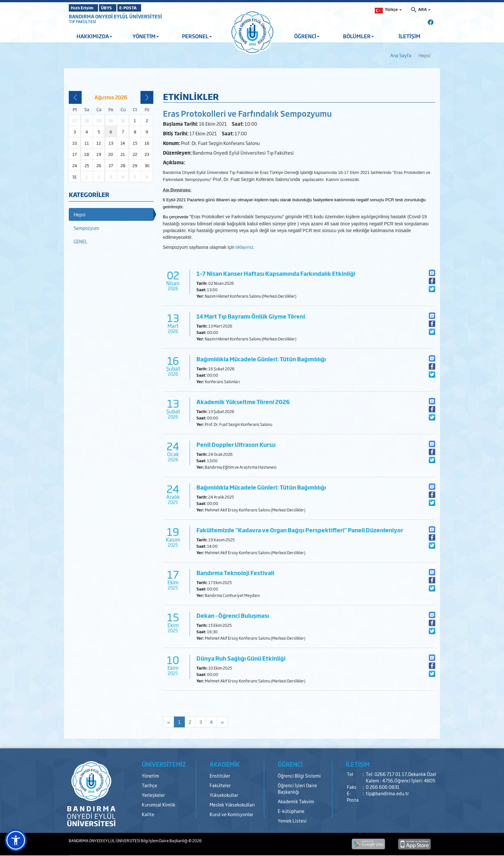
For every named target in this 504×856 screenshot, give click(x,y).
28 (123, 166)
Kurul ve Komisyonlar (231, 814)
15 (135, 143)
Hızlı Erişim (85, 8)
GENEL (81, 241)
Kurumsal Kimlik (158, 804)
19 (99, 154)
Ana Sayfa (401, 55)
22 (135, 154)
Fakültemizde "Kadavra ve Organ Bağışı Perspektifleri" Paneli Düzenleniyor (300, 530)
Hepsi (80, 214)
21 (123, 154)
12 (99, 143)
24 (75, 166)
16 (147, 143)
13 (111, 143)
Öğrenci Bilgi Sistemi (299, 775)
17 (75, 154)
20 (111, 154)
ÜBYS (116, 8)
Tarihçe (149, 785)
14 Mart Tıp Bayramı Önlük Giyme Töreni (251, 316)
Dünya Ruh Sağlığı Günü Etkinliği (241, 658)
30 (147, 166)
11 (87, 143)
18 (87, 154)
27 (111, 166)
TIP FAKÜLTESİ (82, 22)
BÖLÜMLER (358, 36)
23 (147, 154)
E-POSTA (146, 8)
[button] (16, 840)
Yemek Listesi (292, 820)
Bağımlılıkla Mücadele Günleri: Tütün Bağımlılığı (261, 359)
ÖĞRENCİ (307, 36)
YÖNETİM (146, 36)
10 (75, 143)
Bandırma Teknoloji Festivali (235, 573)
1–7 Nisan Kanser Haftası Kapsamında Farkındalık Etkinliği (276, 273)
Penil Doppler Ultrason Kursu (236, 444)
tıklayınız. (246, 247)
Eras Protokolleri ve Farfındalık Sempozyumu (247, 113)
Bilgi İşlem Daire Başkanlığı (165, 841)
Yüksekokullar (224, 795)
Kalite (148, 814)
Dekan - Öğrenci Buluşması (233, 615)
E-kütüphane (291, 811)
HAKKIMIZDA (94, 36)
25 (87, 166)
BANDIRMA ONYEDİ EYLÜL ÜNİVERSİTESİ (115, 16)
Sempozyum (86, 228)
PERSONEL (197, 36)
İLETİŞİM (410, 36)
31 (75, 177)
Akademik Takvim (296, 801)
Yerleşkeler (153, 795)
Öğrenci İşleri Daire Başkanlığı (297, 788)
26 (99, 166)
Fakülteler (220, 785)
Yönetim (150, 775)
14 (123, 143)
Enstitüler (220, 775)
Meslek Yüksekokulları (232, 804)
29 (135, 166)
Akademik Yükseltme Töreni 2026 (243, 402)
